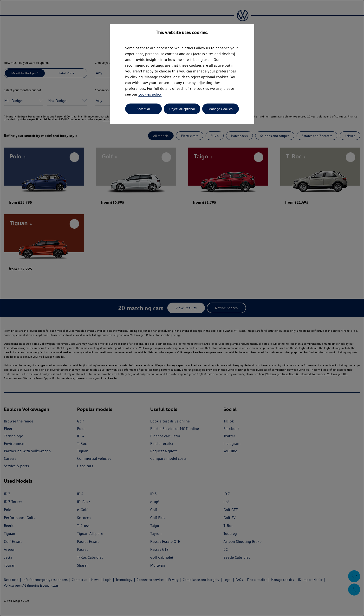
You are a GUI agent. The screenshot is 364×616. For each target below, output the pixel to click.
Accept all (143, 109)
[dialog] (182, 308)
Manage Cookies (221, 109)
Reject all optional (182, 109)
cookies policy (150, 94)
